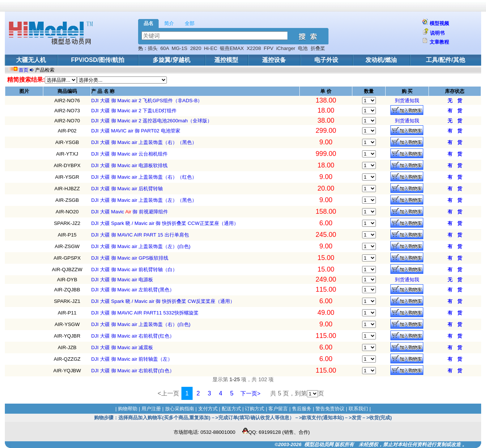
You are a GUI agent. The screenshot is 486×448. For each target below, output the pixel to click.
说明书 (437, 33)
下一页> (250, 393)
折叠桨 (318, 48)
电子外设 (326, 60)
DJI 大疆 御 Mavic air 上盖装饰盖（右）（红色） (144, 177)
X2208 (254, 48)
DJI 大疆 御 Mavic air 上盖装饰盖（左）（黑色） (144, 200)
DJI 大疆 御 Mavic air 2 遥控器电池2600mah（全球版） (152, 121)
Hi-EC (211, 48)
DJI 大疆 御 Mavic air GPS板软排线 (130, 258)
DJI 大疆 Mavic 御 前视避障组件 (130, 212)
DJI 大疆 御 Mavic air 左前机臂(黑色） (133, 290)
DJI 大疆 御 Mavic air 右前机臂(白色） (133, 371)
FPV (269, 48)
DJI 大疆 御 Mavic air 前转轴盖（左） (132, 359)
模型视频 (439, 23)
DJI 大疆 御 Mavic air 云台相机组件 (129, 154)
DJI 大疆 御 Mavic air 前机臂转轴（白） (134, 270)
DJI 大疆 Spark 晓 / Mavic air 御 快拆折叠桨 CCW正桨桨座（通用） (165, 223)
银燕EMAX (232, 48)
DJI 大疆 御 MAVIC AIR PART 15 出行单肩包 (140, 235)
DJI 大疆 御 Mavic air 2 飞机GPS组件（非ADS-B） (147, 101)
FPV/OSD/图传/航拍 (98, 60)
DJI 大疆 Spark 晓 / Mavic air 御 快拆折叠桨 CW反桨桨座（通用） (163, 301)
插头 (153, 48)
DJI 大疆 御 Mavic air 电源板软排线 (129, 165)
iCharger (286, 48)
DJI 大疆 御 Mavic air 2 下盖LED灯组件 (134, 111)
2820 (196, 48)
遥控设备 (274, 60)
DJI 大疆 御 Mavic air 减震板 (122, 347)
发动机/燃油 (381, 60)
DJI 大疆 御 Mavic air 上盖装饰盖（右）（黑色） (144, 142)
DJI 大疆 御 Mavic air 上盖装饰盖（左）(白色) (141, 246)
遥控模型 (226, 60)
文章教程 (439, 42)
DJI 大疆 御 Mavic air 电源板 (122, 280)
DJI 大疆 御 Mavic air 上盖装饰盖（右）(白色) (141, 324)
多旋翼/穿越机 (171, 60)
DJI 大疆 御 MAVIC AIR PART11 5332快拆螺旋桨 (145, 313)
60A (164, 48)
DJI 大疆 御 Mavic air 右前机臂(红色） (133, 336)
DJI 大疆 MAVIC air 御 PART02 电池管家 (135, 131)
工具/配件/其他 (445, 60)
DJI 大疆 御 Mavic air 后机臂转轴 (127, 189)
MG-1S (180, 48)
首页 (24, 70)
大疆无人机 (31, 60)
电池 (303, 48)
